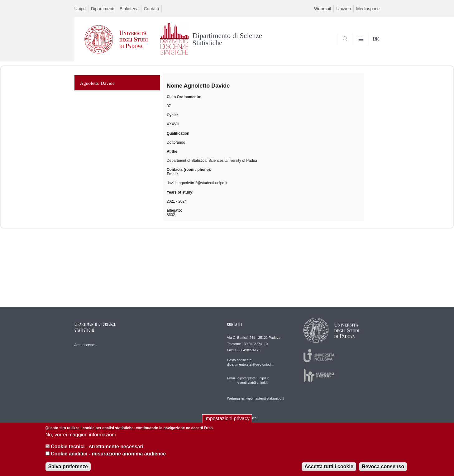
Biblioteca (129, 9)
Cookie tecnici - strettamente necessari (97, 447)
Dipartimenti (103, 9)
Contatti (151, 9)
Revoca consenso (383, 466)
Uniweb (344, 9)
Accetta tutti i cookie (329, 466)
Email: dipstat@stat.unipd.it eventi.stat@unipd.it (248, 380)
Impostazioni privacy (227, 418)
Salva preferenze (68, 466)
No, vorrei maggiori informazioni (81, 435)
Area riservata (85, 345)
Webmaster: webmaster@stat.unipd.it (256, 398)
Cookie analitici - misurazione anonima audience (108, 454)
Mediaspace (368, 9)
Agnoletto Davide (97, 83)
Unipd (80, 9)
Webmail (323, 9)
